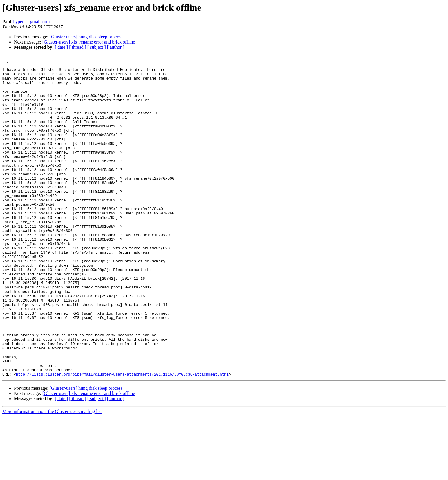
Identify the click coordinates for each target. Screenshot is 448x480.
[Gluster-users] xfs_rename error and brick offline (89, 42)
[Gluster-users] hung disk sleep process (86, 37)
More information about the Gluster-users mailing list (52, 475)
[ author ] (116, 47)
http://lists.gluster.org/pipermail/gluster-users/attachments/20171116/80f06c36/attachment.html (122, 438)
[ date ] (61, 47)
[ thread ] (78, 47)
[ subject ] (97, 47)
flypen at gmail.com (31, 22)
